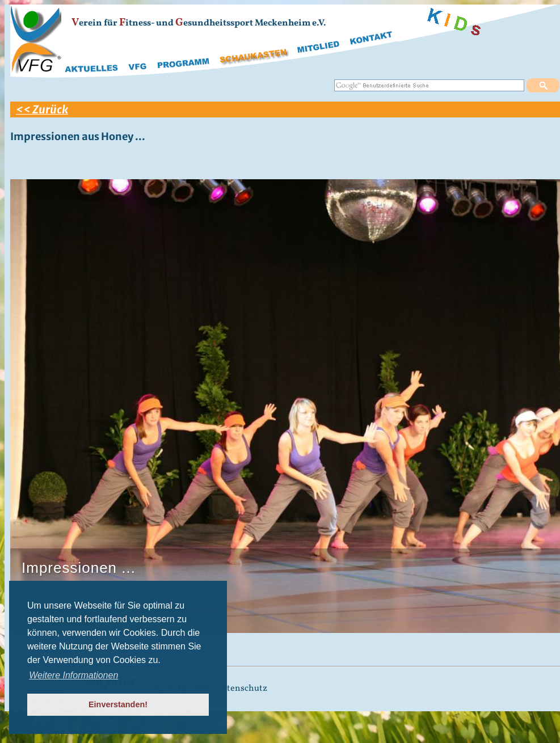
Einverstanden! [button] (118, 704)
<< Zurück (42, 109)
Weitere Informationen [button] (73, 675)
